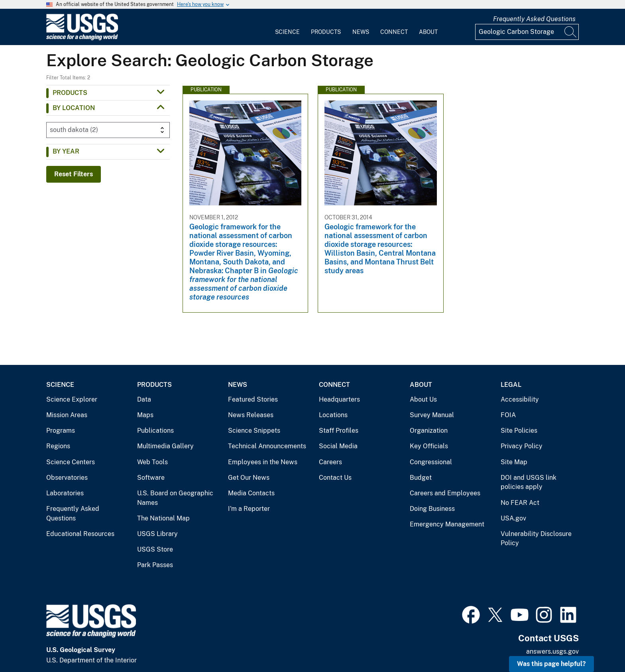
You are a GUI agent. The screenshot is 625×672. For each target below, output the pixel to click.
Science (287, 32)
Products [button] (70, 93)
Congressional (431, 462)
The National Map (163, 518)
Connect (394, 32)
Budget (421, 478)
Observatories (67, 478)
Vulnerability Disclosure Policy (536, 539)
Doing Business (432, 509)
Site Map (514, 462)
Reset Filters (74, 174)
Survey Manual (432, 415)
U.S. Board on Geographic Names (175, 498)
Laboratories (65, 493)
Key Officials (429, 446)
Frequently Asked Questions (534, 19)
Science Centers (71, 462)
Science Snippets (254, 431)
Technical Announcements (267, 446)
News (361, 32)
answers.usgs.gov (552, 651)
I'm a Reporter (249, 509)
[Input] (527, 32)
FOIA (508, 415)
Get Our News (249, 478)
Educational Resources (80, 534)
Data (144, 399)
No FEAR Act (520, 503)
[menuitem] (287, 27)
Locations (333, 415)
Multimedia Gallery (165, 446)
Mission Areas (67, 415)
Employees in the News (263, 462)
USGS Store (155, 549)
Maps (145, 415)
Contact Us (335, 478)
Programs (61, 431)
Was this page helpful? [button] (551, 664)
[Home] (82, 38)
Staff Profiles (339, 431)
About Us (423, 399)
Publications (155, 431)
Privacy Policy (522, 446)
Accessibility (520, 399)
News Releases (251, 415)
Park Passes (155, 565)
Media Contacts (251, 493)
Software (151, 478)
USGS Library (157, 534)
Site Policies (519, 431)
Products (326, 32)
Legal (511, 385)
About (428, 32)
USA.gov (513, 518)
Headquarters (339, 399)
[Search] (571, 32)
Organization (429, 431)
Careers (330, 462)
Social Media (338, 446)
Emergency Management (447, 524)
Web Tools (152, 462)
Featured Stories (253, 399)
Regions (58, 446)
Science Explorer (72, 399)
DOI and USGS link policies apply (529, 482)
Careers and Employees (445, 493)
